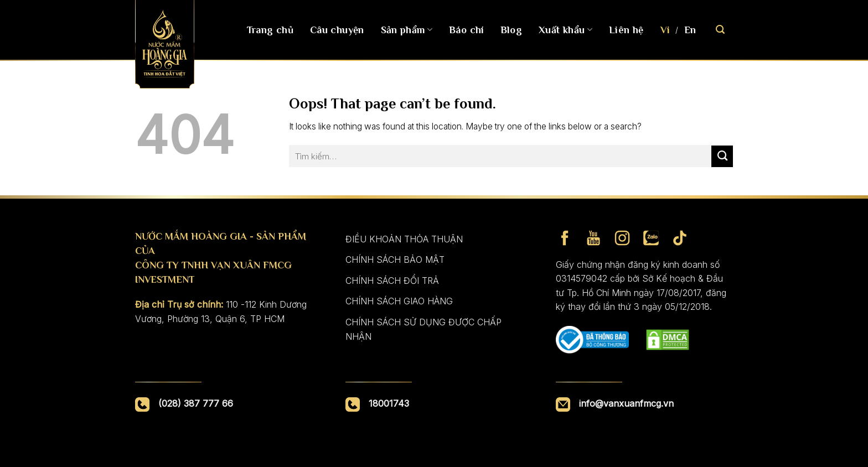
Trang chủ (270, 30)
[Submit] (722, 156)
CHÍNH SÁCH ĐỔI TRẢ (392, 281)
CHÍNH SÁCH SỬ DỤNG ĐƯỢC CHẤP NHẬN (423, 329)
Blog (511, 30)
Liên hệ (626, 30)
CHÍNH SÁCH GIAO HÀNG (399, 301)
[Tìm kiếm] (720, 30)
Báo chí (466, 30)
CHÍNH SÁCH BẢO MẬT (395, 260)
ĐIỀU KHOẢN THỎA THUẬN (404, 239)
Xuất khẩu (565, 30)
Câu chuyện (337, 30)
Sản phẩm (407, 30)
